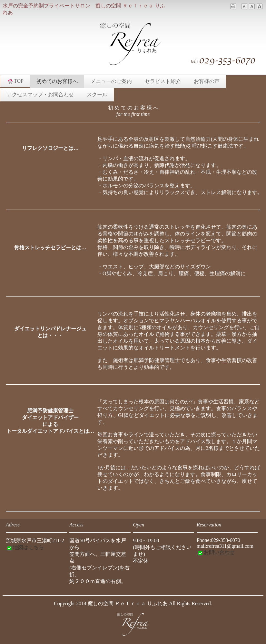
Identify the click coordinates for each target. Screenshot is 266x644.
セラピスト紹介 (163, 81)
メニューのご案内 (111, 81)
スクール (97, 94)
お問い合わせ (216, 552)
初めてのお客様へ (57, 81)
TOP (15, 81)
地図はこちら (25, 547)
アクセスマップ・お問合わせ (40, 94)
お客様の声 (207, 81)
